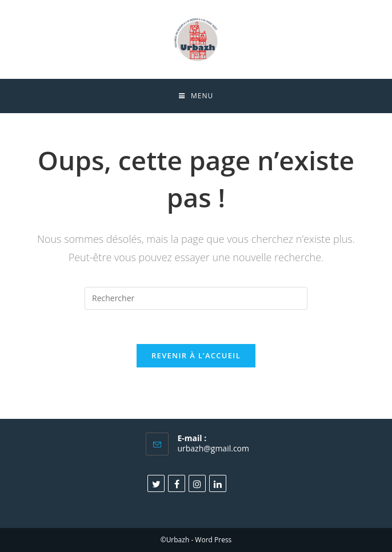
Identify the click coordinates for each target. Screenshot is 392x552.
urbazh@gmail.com (213, 448)
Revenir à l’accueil (196, 355)
